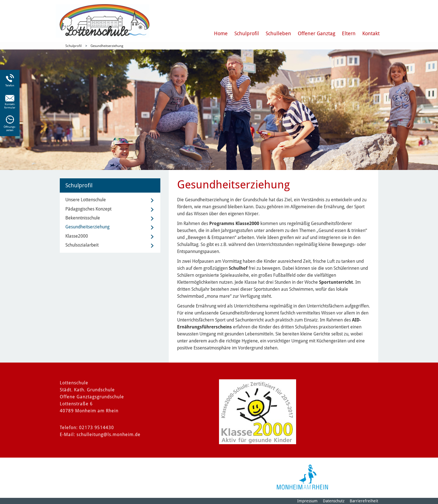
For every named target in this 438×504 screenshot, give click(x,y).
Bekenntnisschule (83, 218)
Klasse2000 (77, 236)
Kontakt (371, 33)
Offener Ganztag (316, 33)
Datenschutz (334, 501)
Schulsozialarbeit (82, 245)
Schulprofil (247, 33)
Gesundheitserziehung (107, 46)
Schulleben (278, 33)
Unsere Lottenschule (86, 200)
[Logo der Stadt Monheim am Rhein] (302, 477)
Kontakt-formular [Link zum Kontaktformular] (10, 106)
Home (221, 33)
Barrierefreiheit (364, 501)
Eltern (349, 33)
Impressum (307, 501)
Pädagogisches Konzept (88, 209)
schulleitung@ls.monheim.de (109, 435)
